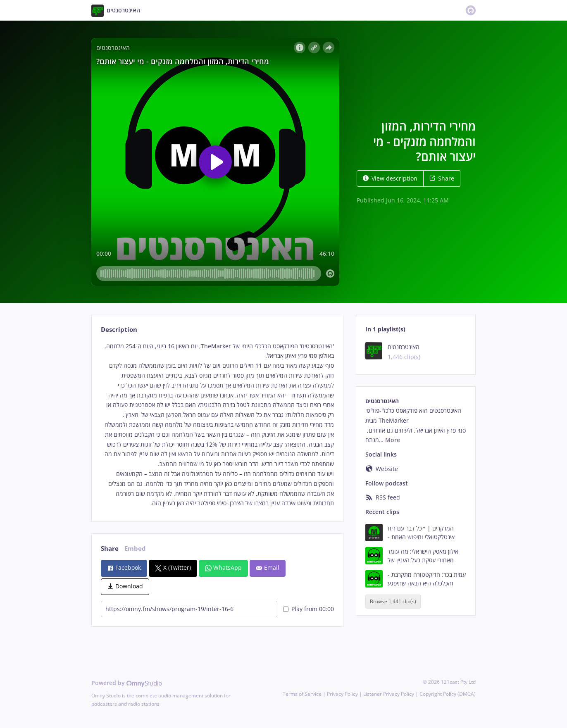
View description (390, 178)
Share (442, 178)
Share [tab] (110, 548)
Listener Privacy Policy (389, 694)
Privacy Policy (342, 694)
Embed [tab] (135, 548)
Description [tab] (119, 330)
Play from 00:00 (309, 609)
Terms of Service (302, 694)
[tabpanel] (217, 425)
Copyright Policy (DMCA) (448, 694)
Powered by (127, 683)
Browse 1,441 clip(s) (393, 601)
